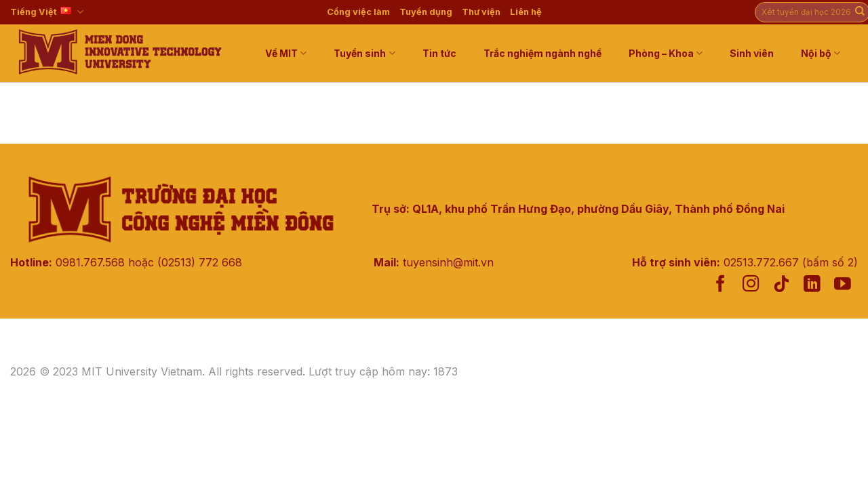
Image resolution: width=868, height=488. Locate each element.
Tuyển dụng (426, 12)
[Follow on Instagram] (751, 285)
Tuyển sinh (364, 53)
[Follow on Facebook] (721, 285)
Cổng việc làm (358, 12)
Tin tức (439, 53)
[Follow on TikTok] (782, 285)
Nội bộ (821, 53)
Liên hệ (526, 12)
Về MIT (286, 53)
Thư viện (481, 12)
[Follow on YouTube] (843, 285)
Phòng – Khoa (666, 53)
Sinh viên (752, 53)
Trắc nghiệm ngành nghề (542, 53)
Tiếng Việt (47, 12)
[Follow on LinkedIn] (812, 285)
